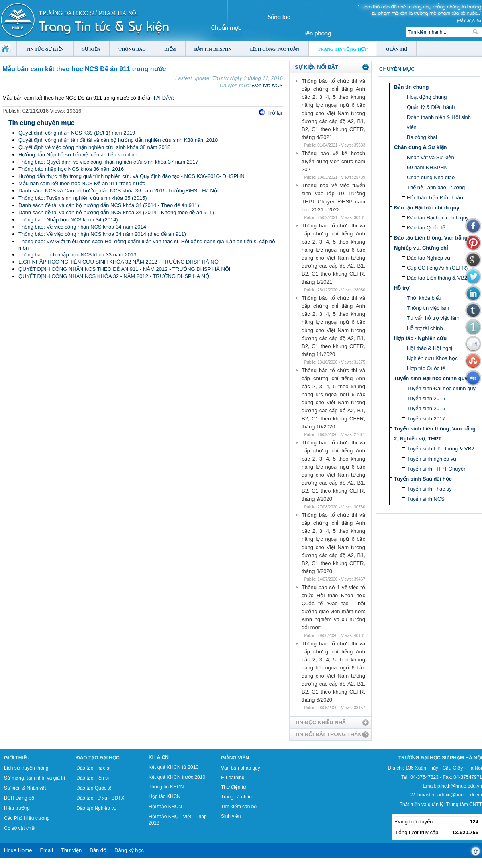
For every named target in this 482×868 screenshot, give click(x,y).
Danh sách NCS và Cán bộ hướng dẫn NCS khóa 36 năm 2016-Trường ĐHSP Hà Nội (118, 191)
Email (46, 850)
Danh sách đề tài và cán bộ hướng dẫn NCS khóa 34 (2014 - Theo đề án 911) (109, 205)
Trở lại (274, 113)
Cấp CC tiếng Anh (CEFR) (437, 268)
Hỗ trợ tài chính (425, 328)
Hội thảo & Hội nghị (430, 348)
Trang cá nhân (236, 797)
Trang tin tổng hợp (343, 49)
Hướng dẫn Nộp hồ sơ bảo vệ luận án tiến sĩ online (78, 155)
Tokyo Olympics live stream (29, 865)
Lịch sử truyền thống (26, 768)
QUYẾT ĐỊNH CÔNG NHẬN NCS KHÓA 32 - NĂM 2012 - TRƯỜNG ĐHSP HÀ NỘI (115, 276)
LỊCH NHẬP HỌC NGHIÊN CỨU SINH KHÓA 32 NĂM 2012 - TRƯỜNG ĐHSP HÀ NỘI (119, 262)
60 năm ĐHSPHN (427, 167)
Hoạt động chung (427, 97)
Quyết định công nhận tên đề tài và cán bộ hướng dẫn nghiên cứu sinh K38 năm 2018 (118, 140)
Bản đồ (98, 850)
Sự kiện (91, 49)
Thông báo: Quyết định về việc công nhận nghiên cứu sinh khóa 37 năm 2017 (108, 162)
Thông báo (132, 49)
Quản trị (397, 49)
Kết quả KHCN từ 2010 (174, 767)
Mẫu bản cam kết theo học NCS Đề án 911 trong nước (82, 183)
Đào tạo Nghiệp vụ (429, 258)
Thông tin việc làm (428, 308)
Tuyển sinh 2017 (426, 419)
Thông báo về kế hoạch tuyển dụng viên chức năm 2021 (333, 161)
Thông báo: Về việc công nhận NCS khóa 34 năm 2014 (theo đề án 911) (102, 234)
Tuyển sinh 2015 (426, 398)
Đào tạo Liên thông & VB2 (437, 278)
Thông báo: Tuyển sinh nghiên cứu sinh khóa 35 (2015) (83, 198)
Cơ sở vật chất (20, 828)
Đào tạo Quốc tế (426, 228)
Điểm (170, 49)
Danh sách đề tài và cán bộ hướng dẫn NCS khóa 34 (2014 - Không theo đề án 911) (116, 212)
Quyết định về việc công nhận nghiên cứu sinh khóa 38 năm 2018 (94, 147)
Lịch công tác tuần (275, 49)
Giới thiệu (17, 758)
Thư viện (71, 850)
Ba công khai (422, 137)
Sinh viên (231, 816)
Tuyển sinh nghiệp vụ (432, 459)
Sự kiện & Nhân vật (25, 788)
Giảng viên (235, 758)
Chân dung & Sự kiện (421, 147)
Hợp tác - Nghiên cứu (420, 338)
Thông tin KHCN (166, 787)
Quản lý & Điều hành (431, 107)
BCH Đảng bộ (19, 798)
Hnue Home (18, 850)
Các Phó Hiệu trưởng (27, 818)
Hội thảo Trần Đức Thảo (435, 198)
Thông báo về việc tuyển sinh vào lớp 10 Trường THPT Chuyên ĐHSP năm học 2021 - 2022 (333, 198)
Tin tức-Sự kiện (45, 49)
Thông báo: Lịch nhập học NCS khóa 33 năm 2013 (77, 255)
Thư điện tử (234, 787)
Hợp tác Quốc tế (426, 368)
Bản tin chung (411, 87)
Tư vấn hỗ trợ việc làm (433, 318)
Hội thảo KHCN (165, 807)
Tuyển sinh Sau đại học (423, 479)
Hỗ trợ (402, 288)
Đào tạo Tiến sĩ (93, 778)
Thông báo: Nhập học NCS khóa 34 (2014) (68, 220)
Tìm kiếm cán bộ (239, 807)
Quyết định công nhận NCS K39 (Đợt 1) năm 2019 (77, 133)
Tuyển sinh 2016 (426, 408)
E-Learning (233, 778)
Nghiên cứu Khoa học (432, 358)
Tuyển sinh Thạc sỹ (429, 489)
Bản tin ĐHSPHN (213, 49)
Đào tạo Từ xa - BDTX (100, 798)
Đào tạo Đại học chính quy (427, 208)
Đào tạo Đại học (98, 758)
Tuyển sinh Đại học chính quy (431, 378)
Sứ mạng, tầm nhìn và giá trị (35, 778)
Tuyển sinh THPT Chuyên (437, 469)
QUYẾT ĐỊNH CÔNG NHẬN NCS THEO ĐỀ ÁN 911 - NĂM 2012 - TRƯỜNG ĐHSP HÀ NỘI (124, 269)
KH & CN (159, 757)
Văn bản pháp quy (241, 768)
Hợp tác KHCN (164, 796)
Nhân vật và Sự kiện (431, 157)
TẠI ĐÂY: (164, 98)
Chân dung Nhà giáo (431, 177)
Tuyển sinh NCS (426, 499)
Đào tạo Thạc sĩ (93, 768)
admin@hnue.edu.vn (460, 795)
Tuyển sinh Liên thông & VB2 (441, 449)
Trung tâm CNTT (464, 805)
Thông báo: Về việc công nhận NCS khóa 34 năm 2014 (82, 227)
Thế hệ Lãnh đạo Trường (436, 187)
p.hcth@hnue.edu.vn (460, 786)
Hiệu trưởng (17, 808)
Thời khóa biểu (424, 298)
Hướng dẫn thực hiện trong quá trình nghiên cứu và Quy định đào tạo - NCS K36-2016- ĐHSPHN (132, 176)
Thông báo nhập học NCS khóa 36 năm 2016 (71, 169)
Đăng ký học (129, 850)
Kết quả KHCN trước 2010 (177, 777)
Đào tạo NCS (268, 85)
